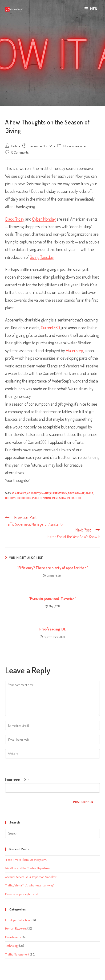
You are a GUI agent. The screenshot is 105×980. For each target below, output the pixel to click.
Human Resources (16, 928)
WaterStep (75, 350)
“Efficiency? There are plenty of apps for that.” (52, 568)
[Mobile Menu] (92, 9)
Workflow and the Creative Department (28, 868)
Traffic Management (17, 954)
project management (45, 498)
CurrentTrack (59, 493)
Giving (89, 493)
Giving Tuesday (42, 257)
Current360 (50, 328)
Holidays (11, 498)
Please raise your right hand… (22, 894)
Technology (12, 946)
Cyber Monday (44, 219)
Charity (45, 493)
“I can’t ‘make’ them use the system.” (26, 860)
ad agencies (19, 493)
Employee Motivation (18, 920)
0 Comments (20, 152)
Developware (76, 493)
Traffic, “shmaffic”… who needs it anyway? (30, 885)
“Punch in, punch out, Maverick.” (52, 598)
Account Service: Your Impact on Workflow (31, 877)
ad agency (33, 493)
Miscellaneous (73, 146)
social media (67, 498)
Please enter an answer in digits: (31, 767)
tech (78, 498)
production (24, 498)
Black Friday (15, 219)
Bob (14, 146)
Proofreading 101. (52, 629)
